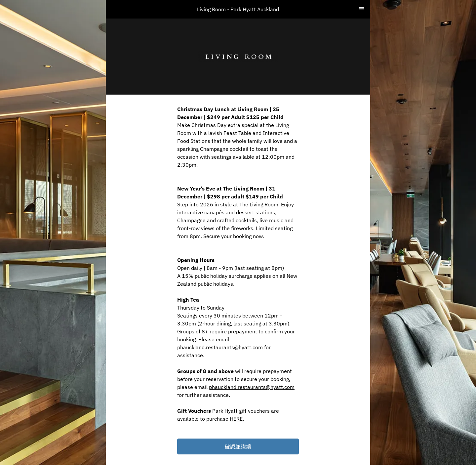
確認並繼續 (238, 446)
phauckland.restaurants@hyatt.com (252, 387)
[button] (238, 446)
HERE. (237, 419)
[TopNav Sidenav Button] (362, 9)
